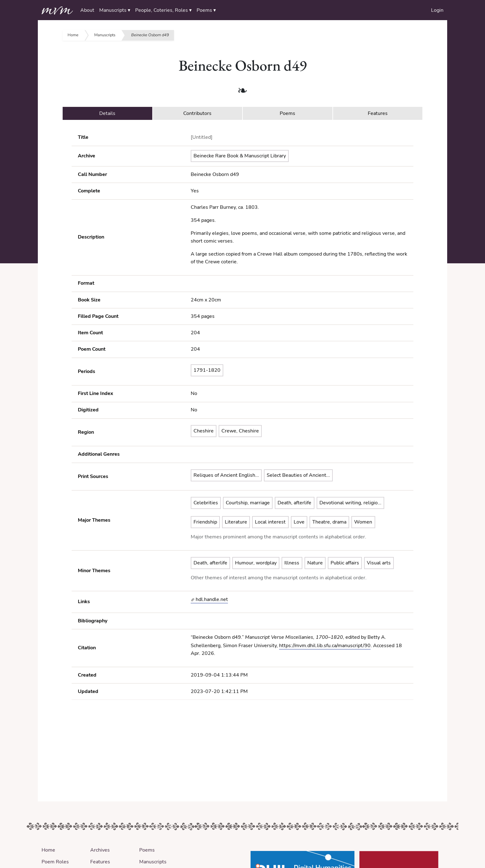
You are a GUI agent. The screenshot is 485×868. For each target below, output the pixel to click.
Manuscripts (105, 35)
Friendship (205, 522)
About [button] (87, 10)
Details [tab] (107, 113)
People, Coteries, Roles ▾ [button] (163, 10)
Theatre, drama (329, 522)
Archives (100, 850)
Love (299, 522)
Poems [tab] (287, 113)
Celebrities (206, 503)
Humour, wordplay (256, 563)
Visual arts (379, 563)
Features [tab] (378, 113)
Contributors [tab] (197, 113)
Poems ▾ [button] (206, 10)
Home (73, 35)
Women (363, 522)
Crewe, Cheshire (240, 431)
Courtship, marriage (248, 503)
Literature (236, 522)
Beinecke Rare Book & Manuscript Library (240, 156)
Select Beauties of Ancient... (298, 475)
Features (100, 862)
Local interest (270, 522)
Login (437, 10)
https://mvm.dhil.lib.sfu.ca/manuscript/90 (325, 646)
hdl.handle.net (209, 599)
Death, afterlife (294, 503)
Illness (292, 563)
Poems (147, 850)
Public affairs (345, 563)
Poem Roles (55, 862)
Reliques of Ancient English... (226, 475)
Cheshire (204, 431)
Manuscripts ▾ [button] (115, 10)
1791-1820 (207, 370)
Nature (315, 563)
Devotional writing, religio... (350, 503)
